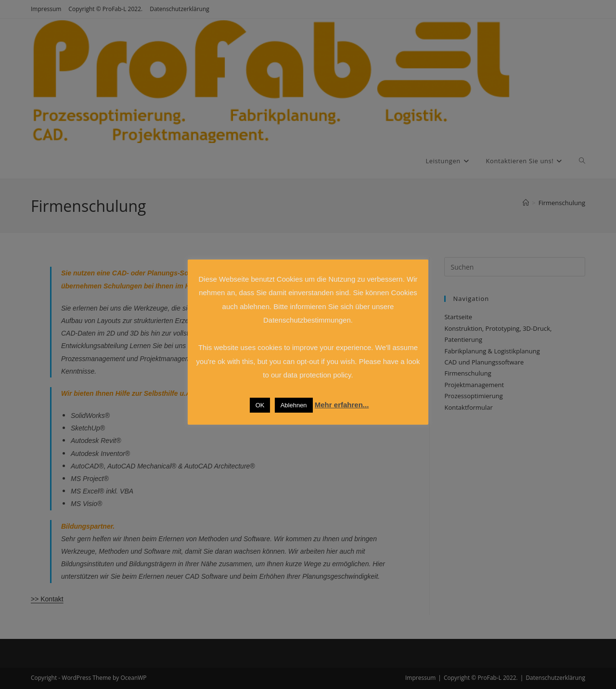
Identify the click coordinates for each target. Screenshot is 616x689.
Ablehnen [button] (294, 405)
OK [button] (260, 405)
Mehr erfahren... (342, 405)
